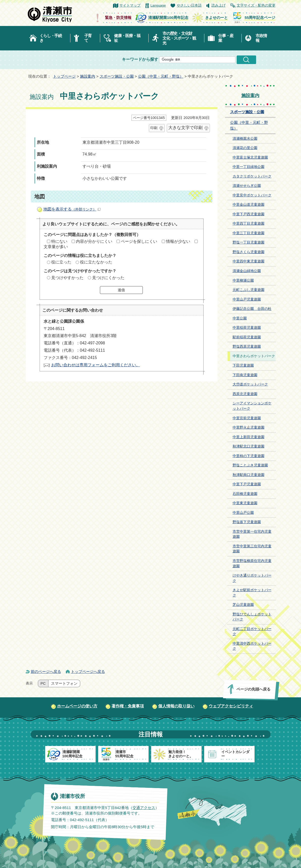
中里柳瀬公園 (243, 280)
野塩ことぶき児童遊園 (250, 465)
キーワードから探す (140, 59)
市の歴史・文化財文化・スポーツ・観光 (179, 38)
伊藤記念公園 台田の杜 (252, 309)
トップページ (64, 76)
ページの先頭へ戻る (253, 689)
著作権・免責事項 (128, 706)
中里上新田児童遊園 (249, 437)
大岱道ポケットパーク (250, 384)
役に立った (61, 262)
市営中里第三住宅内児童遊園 (252, 549)
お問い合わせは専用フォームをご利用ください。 (96, 365)
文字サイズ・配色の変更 (256, 5)
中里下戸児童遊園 (247, 484)
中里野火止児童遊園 (249, 427)
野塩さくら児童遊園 (249, 252)
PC (43, 683)
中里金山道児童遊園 (249, 205)
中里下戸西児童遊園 (249, 214)
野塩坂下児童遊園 (247, 522)
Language (158, 5)
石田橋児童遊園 (245, 494)
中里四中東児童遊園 (249, 261)
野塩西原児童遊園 (247, 347)
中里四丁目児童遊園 (249, 223)
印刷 (154, 128)
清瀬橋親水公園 (245, 139)
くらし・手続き (51, 38)
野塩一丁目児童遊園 (249, 242)
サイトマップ (130, 5)
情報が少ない (178, 241)
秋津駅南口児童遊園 (249, 475)
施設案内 (88, 76)
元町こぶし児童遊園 (249, 290)
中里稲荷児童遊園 (247, 328)
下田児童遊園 (243, 365)
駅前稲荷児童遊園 (247, 337)
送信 (121, 290)
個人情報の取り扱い (176, 706)
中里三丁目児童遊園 (249, 233)
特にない (59, 241)
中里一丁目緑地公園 (249, 167)
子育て (88, 38)
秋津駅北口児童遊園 (249, 446)
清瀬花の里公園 (245, 148)
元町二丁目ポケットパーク (252, 632)
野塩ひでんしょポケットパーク (252, 617)
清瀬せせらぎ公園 (247, 186)
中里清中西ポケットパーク (252, 646)
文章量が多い (56, 247)
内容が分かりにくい (94, 241)
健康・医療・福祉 (127, 38)
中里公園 (240, 318)
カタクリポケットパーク (252, 176)
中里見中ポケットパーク (252, 195)
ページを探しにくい (139, 241)
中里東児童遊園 (245, 503)
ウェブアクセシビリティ (231, 706)
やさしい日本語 (189, 5)
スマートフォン (64, 683)
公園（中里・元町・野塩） (161, 76)
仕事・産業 (226, 38)
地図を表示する (72, 209)
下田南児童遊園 (245, 375)
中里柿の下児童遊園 (249, 456)
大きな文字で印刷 (185, 128)
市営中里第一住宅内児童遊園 (252, 534)
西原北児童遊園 (245, 394)
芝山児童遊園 (243, 605)
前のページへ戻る (46, 671)
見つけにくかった (108, 278)
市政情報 (261, 38)
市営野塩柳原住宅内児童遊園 (252, 563)
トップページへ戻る (88, 671)
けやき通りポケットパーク (252, 578)
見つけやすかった (67, 278)
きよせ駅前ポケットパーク (252, 593)
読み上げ (218, 5)
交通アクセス (144, 807)
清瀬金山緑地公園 (247, 271)
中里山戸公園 (243, 513)
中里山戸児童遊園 (247, 299)
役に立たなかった (96, 262)
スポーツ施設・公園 (117, 76)
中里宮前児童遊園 (247, 418)
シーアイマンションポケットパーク (252, 406)
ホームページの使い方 (77, 706)
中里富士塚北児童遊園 (250, 157)
